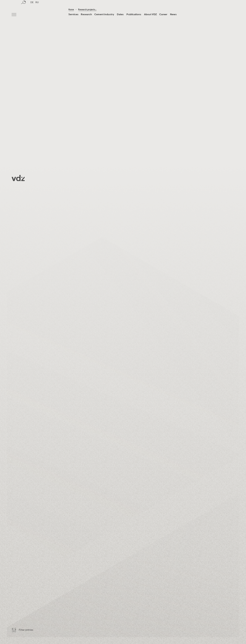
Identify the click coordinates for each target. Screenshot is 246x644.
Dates (120, 15)
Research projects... (87, 10)
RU (37, 15)
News (173, 15)
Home (71, 10)
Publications (134, 15)
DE (32, 15)
